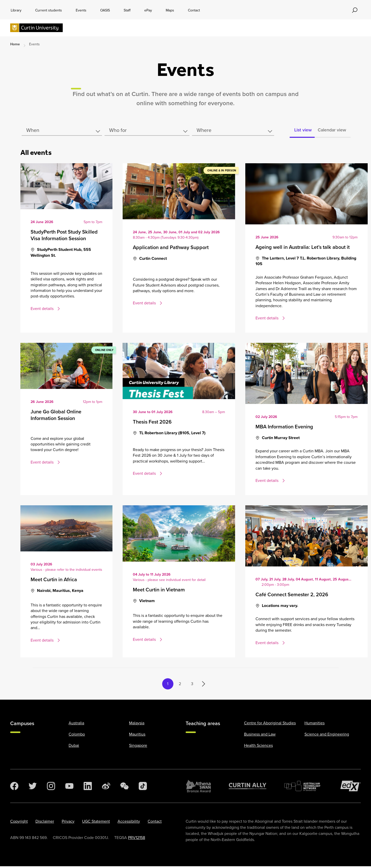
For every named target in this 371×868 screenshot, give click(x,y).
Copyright (19, 823)
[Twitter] (33, 788)
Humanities (315, 725)
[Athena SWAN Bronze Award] (198, 788)
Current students (49, 10)
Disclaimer (45, 823)
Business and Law (260, 736)
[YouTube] (69, 788)
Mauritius (137, 736)
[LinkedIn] (88, 788)
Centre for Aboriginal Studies (270, 725)
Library (16, 10)
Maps (170, 10)
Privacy (68, 823)
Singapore (138, 747)
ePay (148, 10)
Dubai (74, 747)
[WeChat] (124, 788)
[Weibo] (106, 788)
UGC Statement (96, 823)
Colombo (77, 736)
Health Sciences (258, 747)
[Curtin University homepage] (36, 28)
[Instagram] (51, 788)
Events (81, 10)
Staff (127, 10)
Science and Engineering (327, 736)
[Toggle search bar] (355, 10)
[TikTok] (143, 788)
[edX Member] (351, 788)
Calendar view (330, 131)
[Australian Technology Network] (303, 788)
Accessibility (129, 823)
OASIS (105, 10)
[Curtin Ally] (248, 788)
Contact (194, 10)
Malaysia (137, 725)
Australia (76, 725)
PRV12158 (137, 839)
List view (297, 131)
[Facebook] (14, 788)
